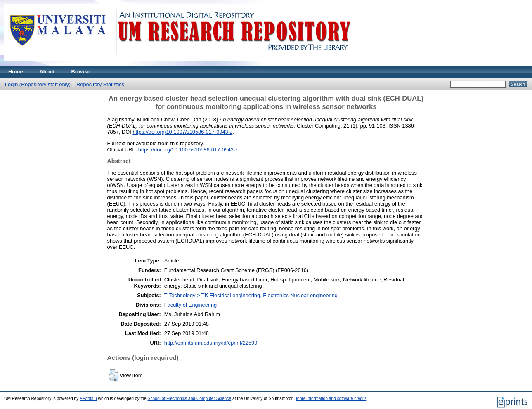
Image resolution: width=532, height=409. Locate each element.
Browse (81, 72)
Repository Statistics (100, 84)
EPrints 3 (88, 398)
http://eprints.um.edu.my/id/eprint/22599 (211, 343)
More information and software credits (331, 398)
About (47, 72)
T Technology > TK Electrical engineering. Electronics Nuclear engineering (251, 295)
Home (16, 72)
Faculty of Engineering (190, 305)
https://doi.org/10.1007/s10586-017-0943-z (182, 132)
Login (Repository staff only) (38, 84)
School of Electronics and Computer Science (190, 398)
